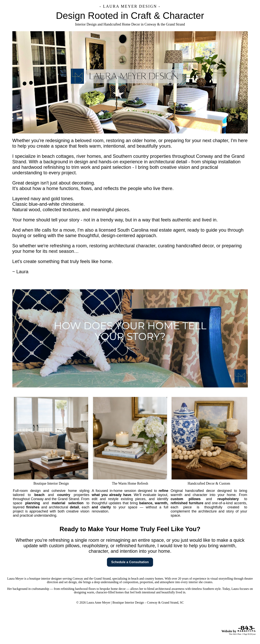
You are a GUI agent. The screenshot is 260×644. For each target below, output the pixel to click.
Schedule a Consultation (130, 562)
